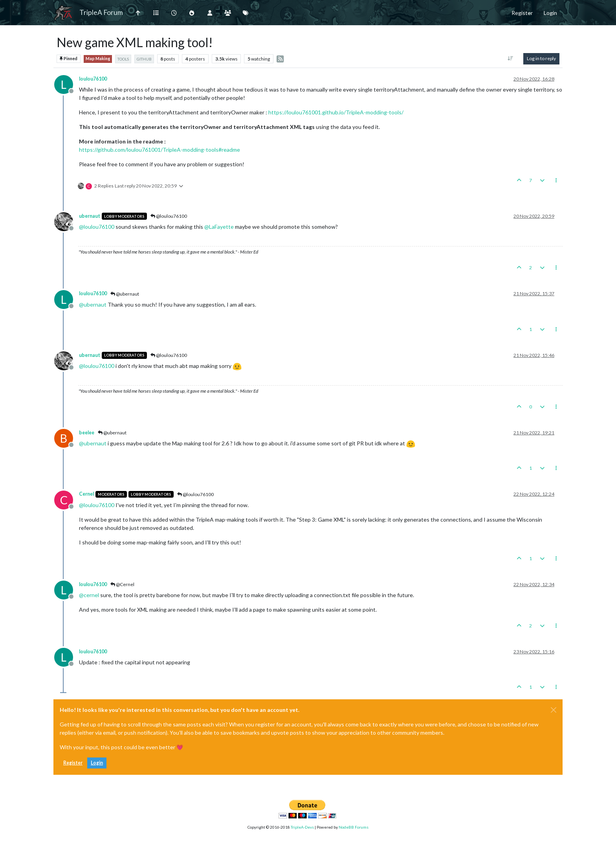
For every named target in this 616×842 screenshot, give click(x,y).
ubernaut (90, 216)
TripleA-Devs (302, 827)
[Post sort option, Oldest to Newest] (511, 59)
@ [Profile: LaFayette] (219, 227)
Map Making (98, 59)
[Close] (554, 710)
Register (73, 763)
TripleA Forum (101, 12)
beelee (87, 433)
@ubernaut (125, 294)
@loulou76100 (169, 216)
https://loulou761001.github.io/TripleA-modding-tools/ (336, 112)
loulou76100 (93, 79)
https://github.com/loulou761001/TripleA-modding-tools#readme (159, 150)
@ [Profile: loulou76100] (97, 227)
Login (97, 763)
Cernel (86, 494)
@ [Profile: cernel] (89, 595)
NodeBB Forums (354, 827)
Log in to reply (541, 58)
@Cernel (122, 584)
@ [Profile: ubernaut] (93, 304)
